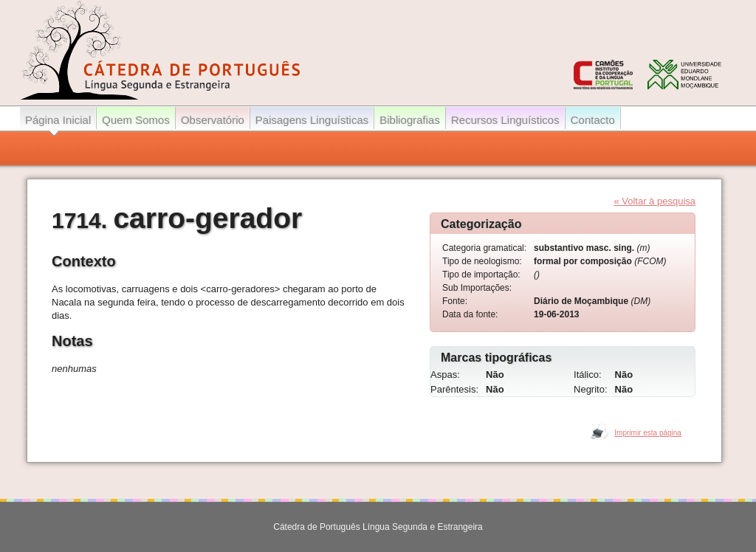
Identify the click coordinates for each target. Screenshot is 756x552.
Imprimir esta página (648, 433)
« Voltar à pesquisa (654, 201)
